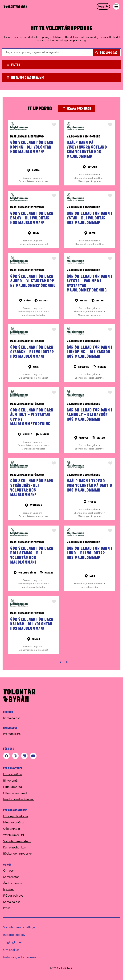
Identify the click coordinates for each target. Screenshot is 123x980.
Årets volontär (13, 883)
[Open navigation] (116, 6)
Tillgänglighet (12, 942)
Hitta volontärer (14, 822)
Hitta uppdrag (13, 787)
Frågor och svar (14, 895)
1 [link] (55, 662)
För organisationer (16, 816)
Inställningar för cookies (20, 957)
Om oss (8, 870)
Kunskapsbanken (15, 847)
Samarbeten (11, 877)
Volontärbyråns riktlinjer (20, 927)
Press (7, 908)
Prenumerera (12, 734)
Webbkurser (14, 835)
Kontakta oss (12, 718)
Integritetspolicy (14, 935)
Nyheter (9, 889)
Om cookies (11, 950)
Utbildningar (12, 829)
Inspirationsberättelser (18, 799)
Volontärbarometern (17, 841)
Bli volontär (11, 780)
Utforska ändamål (15, 793)
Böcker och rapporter (18, 853)
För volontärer (13, 774)
